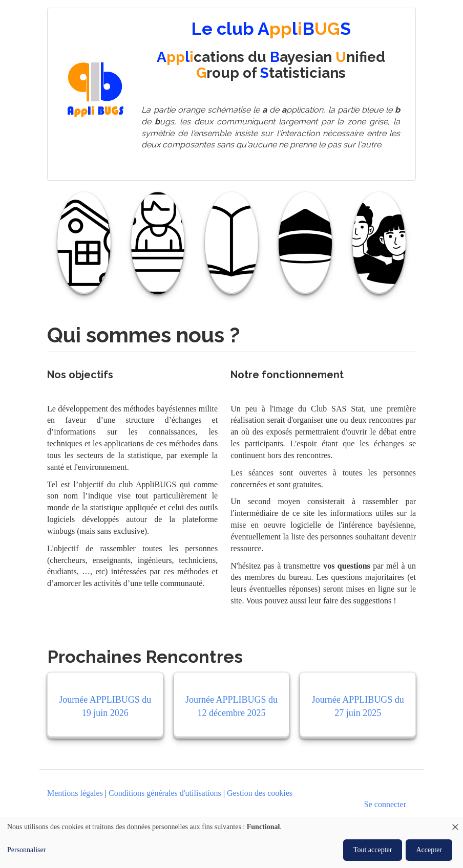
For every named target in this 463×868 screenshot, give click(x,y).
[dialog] (231, 842)
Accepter (429, 850)
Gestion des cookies (260, 793)
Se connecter (385, 804)
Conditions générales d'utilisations (165, 793)
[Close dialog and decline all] (455, 823)
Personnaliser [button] (26, 850)
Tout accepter (373, 850)
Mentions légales (75, 793)
